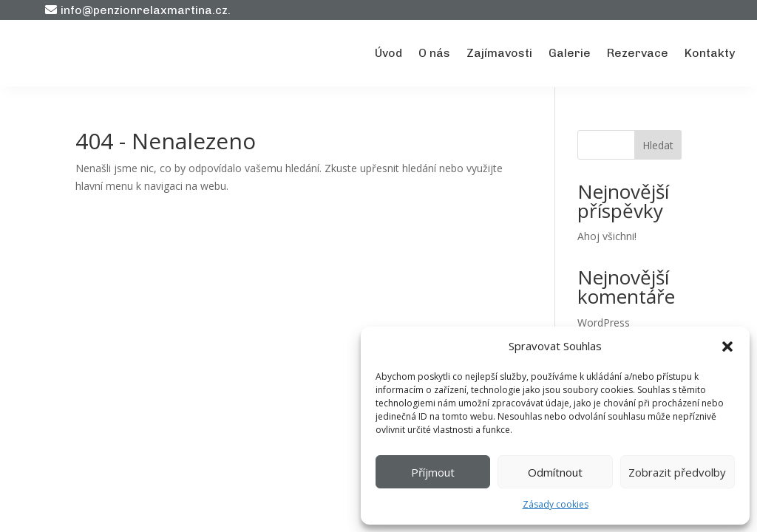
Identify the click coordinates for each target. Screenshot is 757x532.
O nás (434, 53)
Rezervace (638, 53)
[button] (727, 347)
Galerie (570, 53)
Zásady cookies (556, 504)
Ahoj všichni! (607, 236)
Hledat (658, 145)
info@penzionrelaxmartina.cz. (146, 10)
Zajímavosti (499, 53)
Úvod (388, 53)
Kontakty (710, 53)
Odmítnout (555, 472)
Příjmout (433, 472)
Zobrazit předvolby (677, 472)
